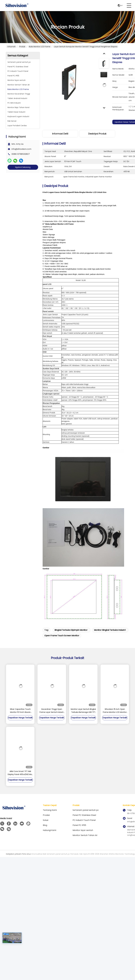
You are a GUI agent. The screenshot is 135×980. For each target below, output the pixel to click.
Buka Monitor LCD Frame (40, 47)
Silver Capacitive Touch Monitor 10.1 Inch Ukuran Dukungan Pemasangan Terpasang (20, 711)
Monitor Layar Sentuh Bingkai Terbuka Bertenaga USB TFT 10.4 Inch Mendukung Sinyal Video (83, 711)
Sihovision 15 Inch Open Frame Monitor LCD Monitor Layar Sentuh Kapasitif (115, 711)
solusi (46, 820)
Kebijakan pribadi (13, 854)
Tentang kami (50, 810)
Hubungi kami (50, 830)
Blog (45, 825)
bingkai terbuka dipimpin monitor (71, 630)
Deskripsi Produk (97, 134)
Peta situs (26, 854)
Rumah (11, 47)
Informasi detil (60, 134)
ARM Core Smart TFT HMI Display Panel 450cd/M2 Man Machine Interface (20, 773)
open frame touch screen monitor (62, 636)
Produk (22, 47)
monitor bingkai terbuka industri (110, 630)
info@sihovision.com (21, 149)
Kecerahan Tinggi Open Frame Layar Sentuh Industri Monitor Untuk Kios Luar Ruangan (52, 711)
